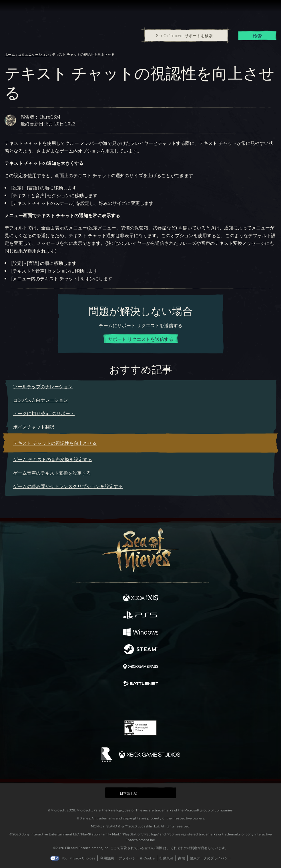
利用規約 (107, 858)
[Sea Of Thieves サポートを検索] (186, 35)
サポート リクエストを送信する (141, 339)
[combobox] (186, 35)
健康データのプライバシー (210, 858)
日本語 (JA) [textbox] (128, 793)
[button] (141, 793)
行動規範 (166, 858)
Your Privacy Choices (78, 858)
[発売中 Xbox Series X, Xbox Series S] (141, 599)
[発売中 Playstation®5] (141, 616)
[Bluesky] (181, 704)
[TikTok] (169, 704)
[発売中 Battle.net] (141, 684)
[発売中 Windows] (141, 633)
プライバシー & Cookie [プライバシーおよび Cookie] (137, 858)
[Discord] (157, 704)
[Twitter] (110, 703)
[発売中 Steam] (141, 650)
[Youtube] (140, 704)
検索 (257, 36)
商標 (182, 858)
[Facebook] (99, 703)
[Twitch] (123, 704)
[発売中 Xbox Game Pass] (141, 667)
